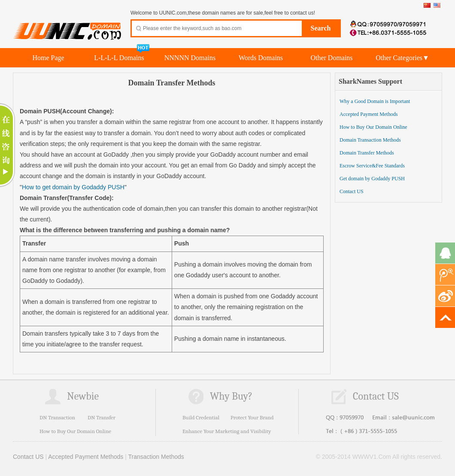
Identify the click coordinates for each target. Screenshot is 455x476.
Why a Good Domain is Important (375, 101)
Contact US (352, 191)
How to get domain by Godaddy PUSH (73, 187)
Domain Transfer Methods (367, 153)
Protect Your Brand (252, 417)
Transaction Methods (156, 457)
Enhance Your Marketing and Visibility (227, 431)
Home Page (48, 58)
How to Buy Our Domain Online (373, 127)
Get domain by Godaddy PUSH (372, 179)
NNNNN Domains (190, 58)
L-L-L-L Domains (119, 58)
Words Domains (261, 58)
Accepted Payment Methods (369, 114)
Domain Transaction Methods (370, 140)
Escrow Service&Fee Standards (372, 166)
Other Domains (331, 58)
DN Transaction (57, 417)
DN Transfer (102, 417)
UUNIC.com (67, 26)
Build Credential (201, 417)
